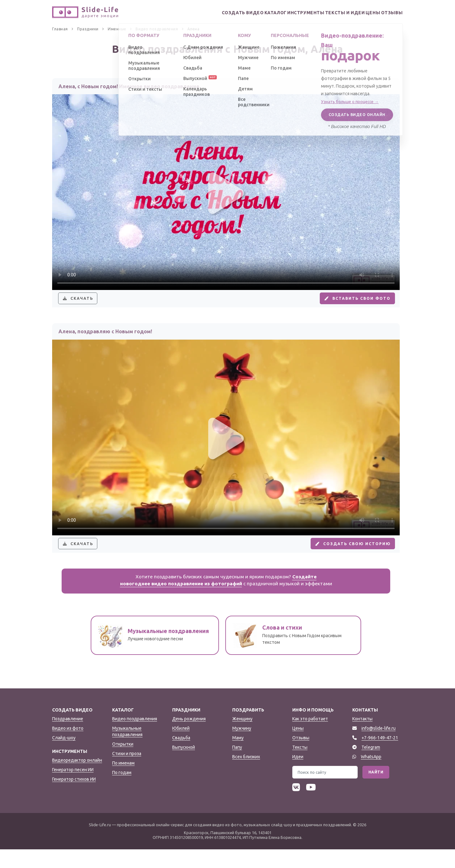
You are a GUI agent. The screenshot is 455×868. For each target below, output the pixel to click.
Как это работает (310, 737)
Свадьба (181, 756)
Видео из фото (68, 747)
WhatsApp (371, 775)
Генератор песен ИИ (73, 788)
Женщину (242, 737)
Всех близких (246, 775)
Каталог (250, 13)
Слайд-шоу (64, 756)
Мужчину (242, 747)
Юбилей (181, 747)
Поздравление (68, 737)
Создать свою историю (346, 557)
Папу (237, 766)
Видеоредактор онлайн (77, 779)
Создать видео (212, 13)
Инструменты (287, 13)
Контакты (362, 737)
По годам (122, 791)
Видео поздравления (135, 737)
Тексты (300, 766)
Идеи (298, 775)
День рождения (189, 737)
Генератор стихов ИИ (74, 798)
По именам (123, 782)
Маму (238, 756)
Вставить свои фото (351, 303)
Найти (376, 791)
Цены (364, 13)
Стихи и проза (127, 772)
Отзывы (389, 13)
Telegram (371, 766)
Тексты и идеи (330, 13)
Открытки (123, 763)
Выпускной (184, 766)
